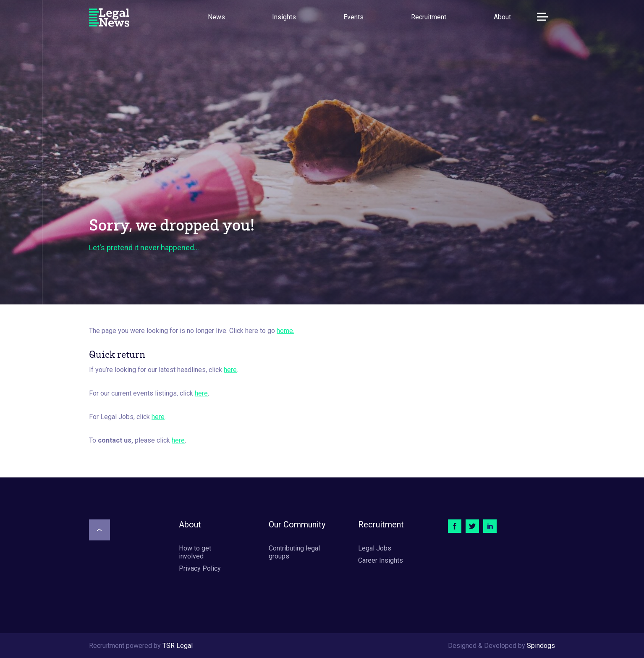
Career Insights (381, 560)
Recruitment (429, 17)
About (502, 17)
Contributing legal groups (294, 552)
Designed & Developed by (501, 646)
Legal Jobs (375, 548)
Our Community (297, 524)
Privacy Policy (200, 568)
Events (353, 17)
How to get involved (195, 552)
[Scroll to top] (99, 530)
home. (285, 331)
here (230, 370)
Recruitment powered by (141, 646)
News (216, 17)
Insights (284, 17)
